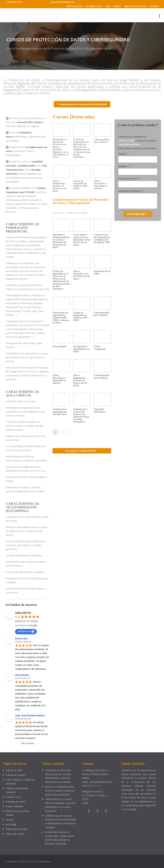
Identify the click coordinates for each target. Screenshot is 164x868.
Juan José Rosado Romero (30, 715)
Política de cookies (15, 834)
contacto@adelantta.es (129, 144)
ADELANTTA (23, 613)
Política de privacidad (16, 829)
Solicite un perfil (14, 770)
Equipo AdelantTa (15, 806)
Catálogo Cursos (94, 6)
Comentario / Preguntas (130, 191)
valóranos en (26, 631)
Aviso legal (11, 824)
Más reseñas (28, 743)
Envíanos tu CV (13, 797)
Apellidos (123, 166)
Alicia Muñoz (22, 675)
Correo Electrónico (128, 179)
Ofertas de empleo (15, 775)
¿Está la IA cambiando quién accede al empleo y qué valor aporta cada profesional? (60, 791)
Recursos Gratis (75, 6)
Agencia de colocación (135, 6)
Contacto (154, 6)
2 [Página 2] (62, 432)
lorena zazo (21, 638)
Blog (108, 6)
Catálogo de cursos (16, 802)
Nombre (122, 154)
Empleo (117, 6)
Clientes (10, 820)
